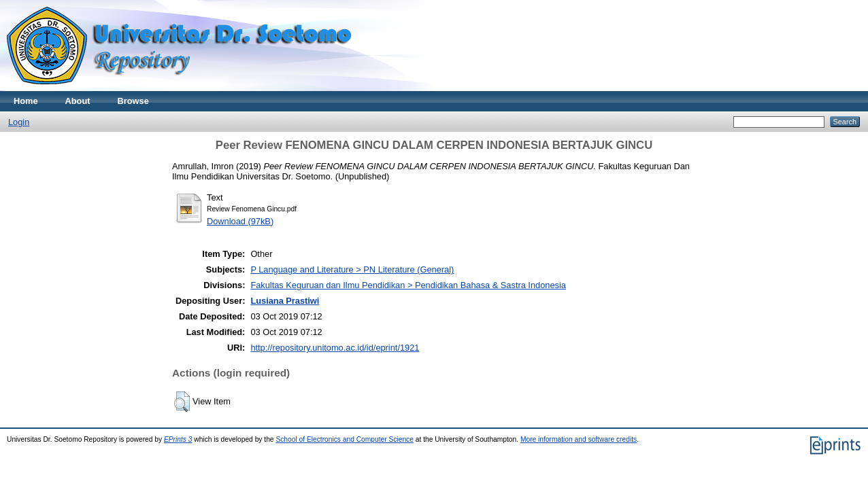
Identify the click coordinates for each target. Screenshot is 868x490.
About (78, 101)
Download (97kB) (240, 221)
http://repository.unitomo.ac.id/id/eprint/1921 (335, 348)
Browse (133, 101)
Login (19, 122)
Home (26, 101)
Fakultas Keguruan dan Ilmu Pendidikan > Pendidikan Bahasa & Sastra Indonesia (408, 285)
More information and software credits (579, 439)
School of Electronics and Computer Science (345, 439)
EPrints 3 (178, 439)
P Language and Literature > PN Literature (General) (352, 269)
